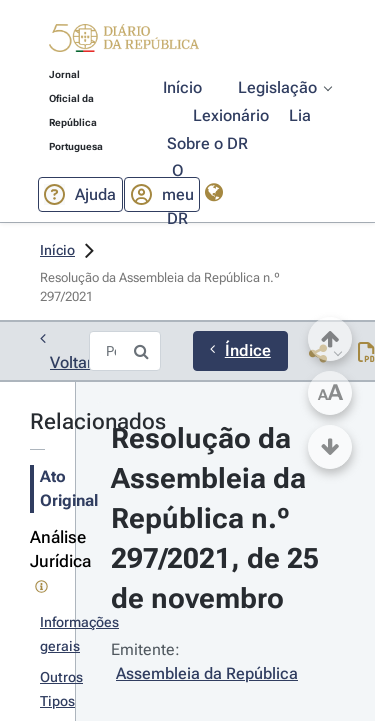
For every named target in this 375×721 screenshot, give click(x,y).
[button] (124, 41)
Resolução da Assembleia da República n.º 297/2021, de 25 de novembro (218, 518)
